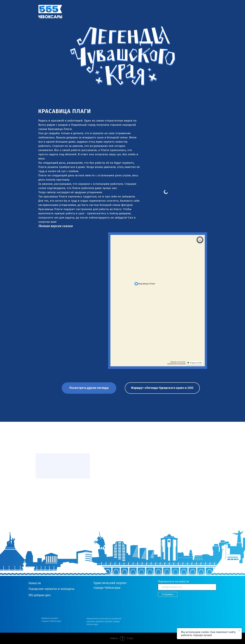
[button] (55, 226)
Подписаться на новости (173, 581)
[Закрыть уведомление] (239, 631)
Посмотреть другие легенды (89, 388)
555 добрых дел (40, 595)
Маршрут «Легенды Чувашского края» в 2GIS (162, 388)
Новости (35, 583)
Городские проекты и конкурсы (51, 589)
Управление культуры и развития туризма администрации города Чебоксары (104, 621)
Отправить (168, 594)
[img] (50, 12)
